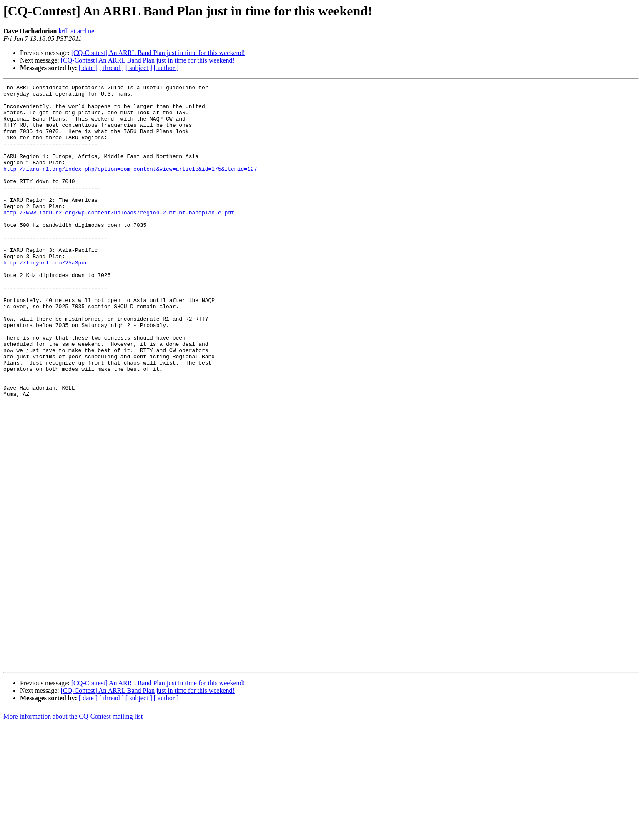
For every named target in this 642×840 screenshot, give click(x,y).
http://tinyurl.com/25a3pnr (46, 299)
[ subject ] (139, 68)
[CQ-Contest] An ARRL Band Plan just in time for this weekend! (158, 53)
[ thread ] (112, 68)
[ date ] (88, 68)
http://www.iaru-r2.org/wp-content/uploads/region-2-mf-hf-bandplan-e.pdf (119, 239)
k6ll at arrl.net (77, 31)
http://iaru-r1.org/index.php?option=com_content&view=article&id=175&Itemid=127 (130, 186)
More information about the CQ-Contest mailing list (73, 833)
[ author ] (166, 68)
